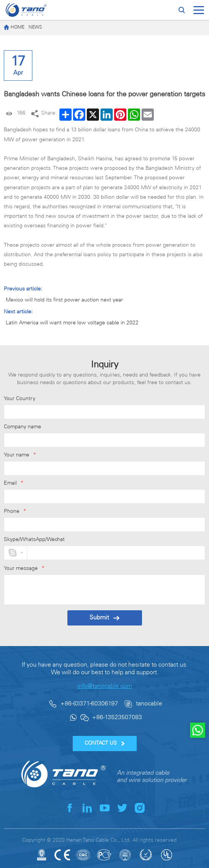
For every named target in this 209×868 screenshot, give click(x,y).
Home (14, 28)
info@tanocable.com (105, 686)
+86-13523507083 (117, 717)
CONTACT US (104, 743)
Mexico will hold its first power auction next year (64, 300)
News (35, 27)
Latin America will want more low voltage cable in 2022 (72, 323)
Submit (104, 618)
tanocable (149, 704)
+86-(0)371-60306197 (89, 704)
